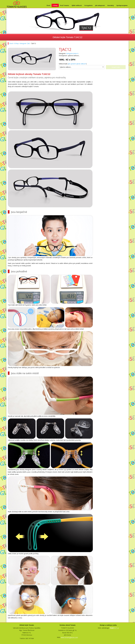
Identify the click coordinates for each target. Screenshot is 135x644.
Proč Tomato (65, 5)
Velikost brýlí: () (73, 64)
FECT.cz (114, 628)
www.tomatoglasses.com (69, 637)
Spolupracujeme (122, 5)
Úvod (48, 5)
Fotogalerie (88, 5)
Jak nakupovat (100, 5)
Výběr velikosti (77, 5)
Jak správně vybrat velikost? (77, 64)
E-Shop (55, 5)
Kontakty (111, 5)
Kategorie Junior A (72, 53)
